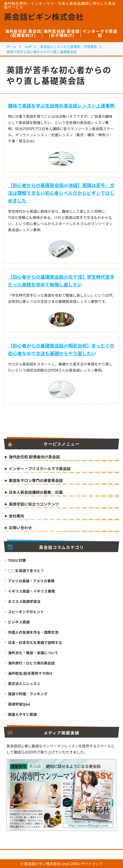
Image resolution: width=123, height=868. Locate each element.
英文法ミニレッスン (24, 683)
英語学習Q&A (19, 704)
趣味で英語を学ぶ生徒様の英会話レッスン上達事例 (61, 105)
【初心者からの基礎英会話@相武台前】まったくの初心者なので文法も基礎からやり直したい (61, 349)
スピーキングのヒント (26, 612)
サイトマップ (92, 864)
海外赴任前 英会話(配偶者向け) (23, 33)
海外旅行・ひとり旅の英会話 (31, 663)
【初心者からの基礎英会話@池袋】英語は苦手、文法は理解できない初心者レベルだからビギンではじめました (61, 193)
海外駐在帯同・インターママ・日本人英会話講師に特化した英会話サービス (60, 5)
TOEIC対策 (17, 560)
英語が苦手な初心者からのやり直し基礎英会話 (42, 52)
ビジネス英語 (19, 622)
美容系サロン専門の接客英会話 (36, 481)
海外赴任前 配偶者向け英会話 (34, 457)
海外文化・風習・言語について (33, 653)
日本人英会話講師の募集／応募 (36, 493)
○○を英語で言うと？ (26, 571)
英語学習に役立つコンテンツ (34, 504)
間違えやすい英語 (22, 714)
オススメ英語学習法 (24, 601)
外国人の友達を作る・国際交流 (33, 632)
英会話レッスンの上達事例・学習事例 (69, 47)
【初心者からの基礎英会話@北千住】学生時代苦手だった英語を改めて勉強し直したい (61, 281)
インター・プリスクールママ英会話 (40, 469)
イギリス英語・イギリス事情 (31, 591)
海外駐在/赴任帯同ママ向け (30, 673)
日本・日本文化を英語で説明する (35, 642)
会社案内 (16, 516)
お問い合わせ (20, 528)
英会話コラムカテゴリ (46, 547)
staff (28, 47)
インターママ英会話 (100, 33)
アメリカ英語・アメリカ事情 (31, 581)
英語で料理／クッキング (28, 694)
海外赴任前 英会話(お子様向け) (62, 33)
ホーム (11, 47)
